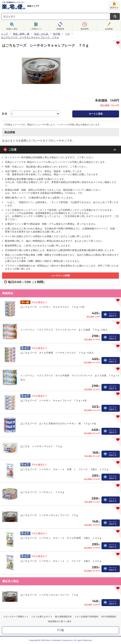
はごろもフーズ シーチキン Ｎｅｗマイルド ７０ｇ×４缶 (52, 307)
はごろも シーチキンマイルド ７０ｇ (41, 446)
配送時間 (85, 29)
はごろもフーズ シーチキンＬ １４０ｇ (43, 492)
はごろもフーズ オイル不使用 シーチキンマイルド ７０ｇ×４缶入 (57, 353)
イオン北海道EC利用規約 (86, 617)
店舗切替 (60, 29)
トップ (4, 34)
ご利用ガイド (36, 29)
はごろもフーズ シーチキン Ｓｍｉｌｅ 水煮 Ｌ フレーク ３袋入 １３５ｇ (65, 469)
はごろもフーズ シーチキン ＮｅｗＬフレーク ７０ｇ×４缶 (54, 400)
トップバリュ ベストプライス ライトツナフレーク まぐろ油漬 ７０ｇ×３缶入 (64, 330)
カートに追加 (96, 114)
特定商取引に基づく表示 (60, 621)
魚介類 (57, 34)
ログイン (114, 8)
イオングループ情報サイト (16, 617)
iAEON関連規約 (109, 617)
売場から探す (12, 29)
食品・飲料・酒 (21, 34)
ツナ (67, 34)
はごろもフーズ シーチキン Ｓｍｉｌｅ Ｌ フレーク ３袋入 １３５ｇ (61, 561)
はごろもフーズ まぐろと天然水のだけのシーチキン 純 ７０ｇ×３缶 (58, 423)
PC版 (61, 630)
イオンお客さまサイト (42, 617)
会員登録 (109, 29)
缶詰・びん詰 (41, 34)
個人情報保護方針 (63, 617)
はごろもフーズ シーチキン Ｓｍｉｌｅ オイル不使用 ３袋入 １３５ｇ (61, 538)
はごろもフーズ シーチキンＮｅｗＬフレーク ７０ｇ (49, 515)
